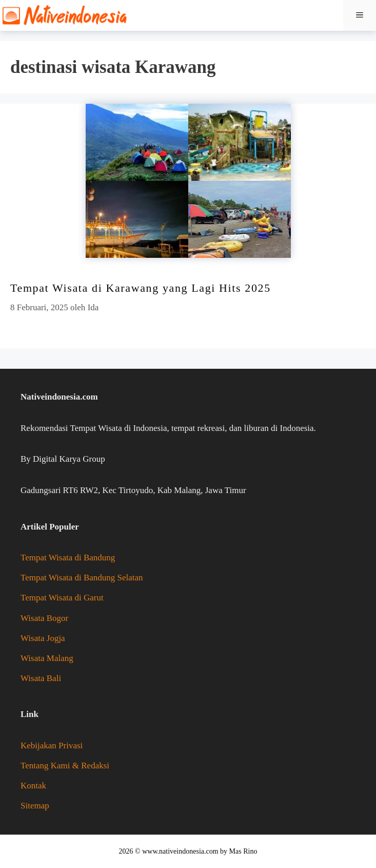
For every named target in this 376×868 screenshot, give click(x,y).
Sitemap (35, 806)
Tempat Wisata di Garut (62, 598)
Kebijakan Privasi (52, 746)
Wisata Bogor (44, 618)
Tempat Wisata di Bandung (68, 558)
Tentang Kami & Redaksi (65, 766)
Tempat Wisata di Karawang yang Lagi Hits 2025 (141, 288)
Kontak (33, 786)
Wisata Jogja (43, 638)
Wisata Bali (41, 678)
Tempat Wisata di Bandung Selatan (82, 578)
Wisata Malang (47, 658)
